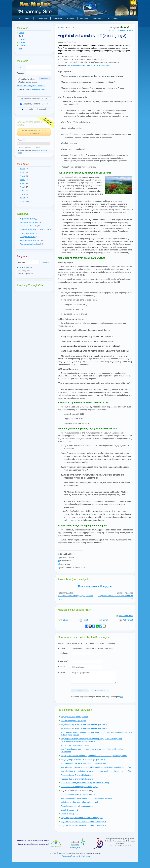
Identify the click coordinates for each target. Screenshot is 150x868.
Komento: (62, 672)
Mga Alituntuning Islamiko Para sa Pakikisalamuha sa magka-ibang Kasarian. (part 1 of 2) (96, 767)
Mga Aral (70, 65)
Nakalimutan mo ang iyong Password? (31, 86)
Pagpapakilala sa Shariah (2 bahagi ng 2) (77, 779)
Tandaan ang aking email (27, 82)
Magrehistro (57, 18)
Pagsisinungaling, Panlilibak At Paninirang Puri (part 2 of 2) (84, 728)
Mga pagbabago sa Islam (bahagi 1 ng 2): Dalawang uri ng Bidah (86, 798)
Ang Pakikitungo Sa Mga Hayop (73, 721)
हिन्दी (20, 49)
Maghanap (98, 18)
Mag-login (45, 79)
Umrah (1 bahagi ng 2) (70, 810)
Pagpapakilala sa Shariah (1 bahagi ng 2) (77, 775)
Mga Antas (72, 18)
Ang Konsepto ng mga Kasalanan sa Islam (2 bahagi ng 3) (84, 822)
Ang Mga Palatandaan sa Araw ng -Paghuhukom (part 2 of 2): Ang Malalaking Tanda (94, 756)
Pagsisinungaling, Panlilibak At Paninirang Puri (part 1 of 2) (84, 725)
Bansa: (61, 667)
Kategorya (85, 18)
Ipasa (80, 691)
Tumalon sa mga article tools (121, 30)
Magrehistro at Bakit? (38, 89)
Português (23, 46)
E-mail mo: (63, 661)
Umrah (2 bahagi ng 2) (70, 814)
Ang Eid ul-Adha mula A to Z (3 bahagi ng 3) (78, 794)
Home (18, 18)
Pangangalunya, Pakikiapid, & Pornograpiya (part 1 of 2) (83, 760)
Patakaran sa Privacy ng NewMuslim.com (76, 856)
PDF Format (126, 620)
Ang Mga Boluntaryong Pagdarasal (75, 717)
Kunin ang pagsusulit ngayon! (95, 586)
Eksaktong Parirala (25, 274)
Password (21, 73)
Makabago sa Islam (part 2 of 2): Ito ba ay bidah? (80, 802)
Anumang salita (24, 271)
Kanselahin (100, 691)
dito (122, 697)
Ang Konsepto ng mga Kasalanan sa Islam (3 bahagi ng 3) (84, 825)
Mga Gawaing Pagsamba (85, 65)
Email (19, 67)
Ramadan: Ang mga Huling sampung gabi (77, 806)
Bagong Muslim (35, 9)
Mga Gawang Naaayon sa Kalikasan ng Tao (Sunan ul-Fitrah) (85, 783)
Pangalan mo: (64, 655)
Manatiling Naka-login (26, 79)
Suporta (28, 18)
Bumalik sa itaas (124, 616)
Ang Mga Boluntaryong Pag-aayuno (75, 745)
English (22, 33)
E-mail (103, 620)
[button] (18, 169)
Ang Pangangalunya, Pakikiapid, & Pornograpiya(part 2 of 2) (84, 763)
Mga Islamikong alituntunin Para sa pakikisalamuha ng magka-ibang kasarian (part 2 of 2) (96, 771)
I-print (84, 620)
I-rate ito (63, 620)
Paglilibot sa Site (42, 18)
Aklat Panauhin (112, 18)
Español (22, 39)
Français (22, 42)
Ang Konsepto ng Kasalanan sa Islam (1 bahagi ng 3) (82, 818)
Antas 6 (61, 27)
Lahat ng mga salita (25, 267)
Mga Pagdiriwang (103, 65)
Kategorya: (62, 65)
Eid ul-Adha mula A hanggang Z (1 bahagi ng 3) (79, 787)
